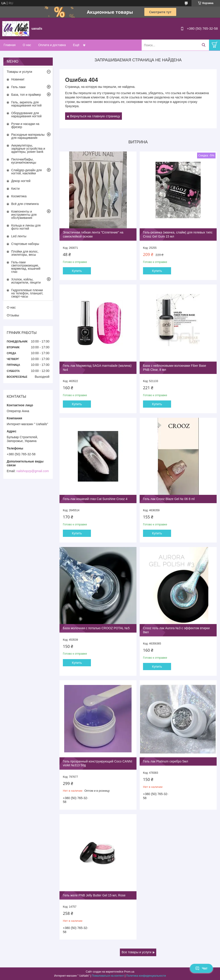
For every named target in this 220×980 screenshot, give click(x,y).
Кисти (15, 189)
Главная (10, 45)
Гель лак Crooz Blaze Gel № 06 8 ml (169, 499)
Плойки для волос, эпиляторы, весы (25, 253)
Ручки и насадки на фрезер (25, 125)
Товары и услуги (19, 72)
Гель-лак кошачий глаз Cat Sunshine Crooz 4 (95, 499)
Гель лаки (18, 87)
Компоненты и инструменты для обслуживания (24, 215)
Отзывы (13, 315)
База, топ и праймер (26, 95)
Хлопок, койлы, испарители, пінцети (26, 281)
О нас (27, 45)
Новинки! (18, 79)
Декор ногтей (21, 181)
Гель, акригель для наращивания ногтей (26, 104)
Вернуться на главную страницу (95, 116)
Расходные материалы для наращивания (28, 136)
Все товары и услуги (137, 952)
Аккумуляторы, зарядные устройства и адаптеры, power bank (28, 149)
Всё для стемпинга (25, 204)
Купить (77, 271)
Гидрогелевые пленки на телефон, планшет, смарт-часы (27, 293)
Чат (201, 968)
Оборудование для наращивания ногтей (26, 115)
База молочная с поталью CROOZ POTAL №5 (96, 628)
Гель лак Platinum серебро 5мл (166, 761)
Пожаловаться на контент (108, 976)
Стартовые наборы (25, 244)
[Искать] (203, 45)
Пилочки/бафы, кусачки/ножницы (24, 161)
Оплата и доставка (52, 45)
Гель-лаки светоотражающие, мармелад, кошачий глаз (26, 267)
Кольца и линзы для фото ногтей (26, 227)
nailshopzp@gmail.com (33, 471)
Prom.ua (129, 972)
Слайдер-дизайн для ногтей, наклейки (26, 172)
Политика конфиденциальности (146, 976)
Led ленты (19, 236)
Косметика (19, 196)
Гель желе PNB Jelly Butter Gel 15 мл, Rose (94, 895)
